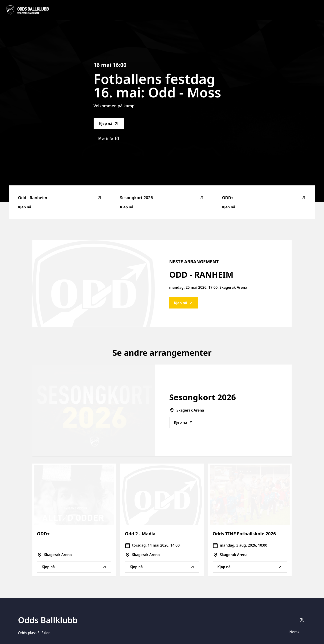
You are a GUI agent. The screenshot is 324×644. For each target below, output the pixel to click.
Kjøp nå (109, 124)
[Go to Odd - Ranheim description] (94, 284)
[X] (302, 620)
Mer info (111, 140)
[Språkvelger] (296, 632)
